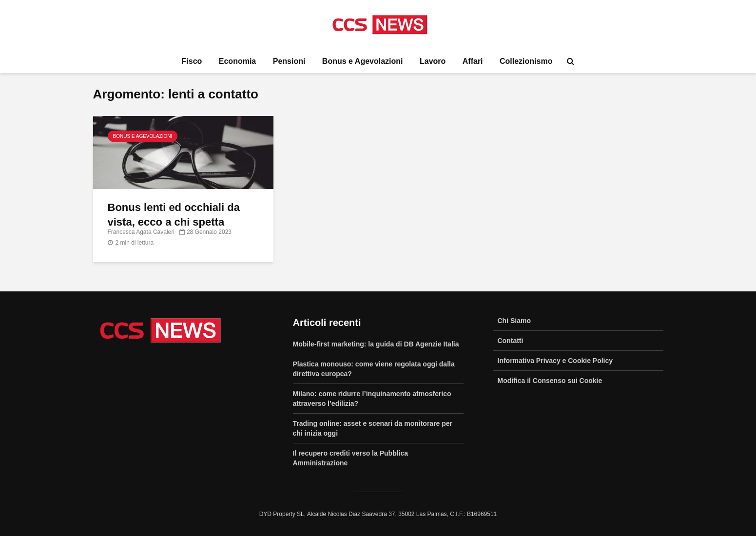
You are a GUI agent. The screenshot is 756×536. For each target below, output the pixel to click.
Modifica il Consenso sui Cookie (550, 381)
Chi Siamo (514, 321)
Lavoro (433, 61)
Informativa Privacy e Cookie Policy (555, 361)
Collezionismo (526, 61)
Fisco (192, 61)
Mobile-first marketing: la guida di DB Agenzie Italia (376, 344)
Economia (237, 61)
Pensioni (289, 61)
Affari (473, 61)
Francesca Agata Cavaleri (141, 232)
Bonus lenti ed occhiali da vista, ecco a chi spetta (174, 215)
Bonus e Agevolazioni (363, 61)
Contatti (511, 341)
